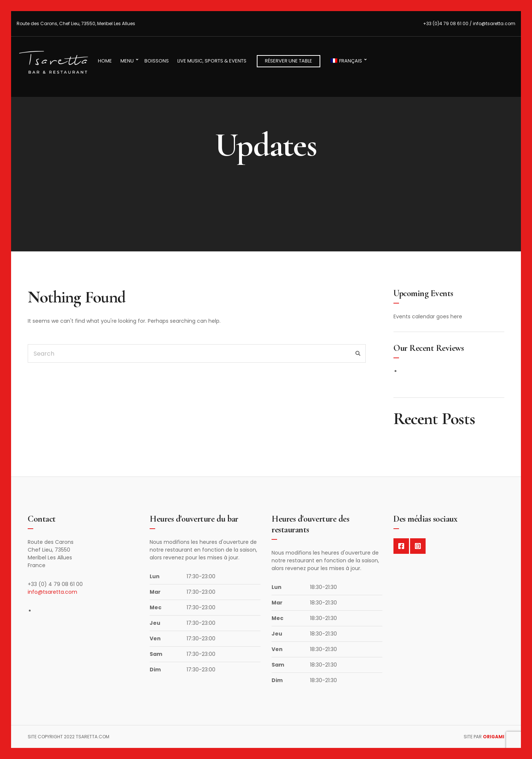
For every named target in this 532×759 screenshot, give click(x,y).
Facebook (401, 546)
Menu (127, 61)
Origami (494, 737)
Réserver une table (289, 61)
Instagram (418, 546)
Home (105, 61)
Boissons (157, 61)
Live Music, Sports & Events (212, 61)
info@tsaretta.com (52, 592)
